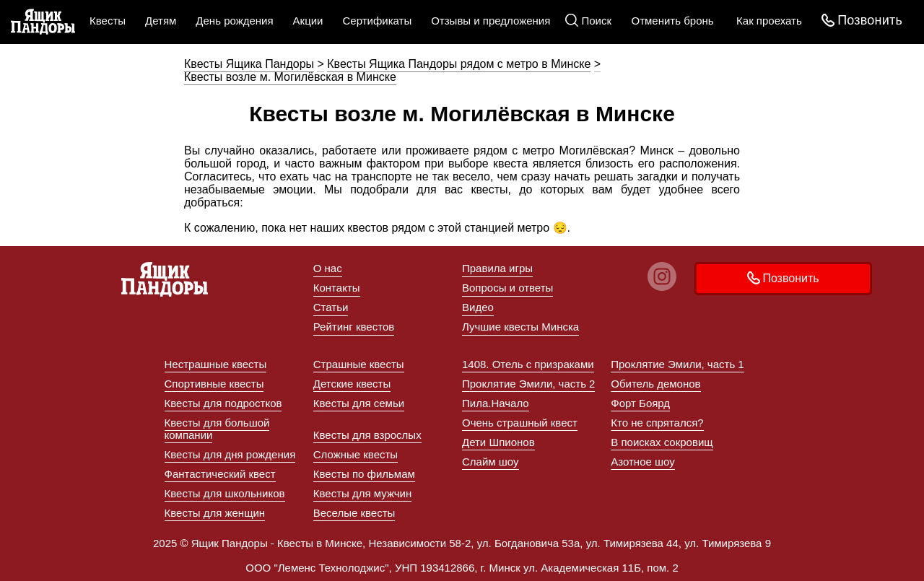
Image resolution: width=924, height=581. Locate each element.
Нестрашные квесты (216, 364)
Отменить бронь (673, 21)
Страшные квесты (359, 364)
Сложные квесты (356, 454)
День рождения (234, 21)
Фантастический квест (220, 474)
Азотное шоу (642, 462)
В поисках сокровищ (662, 442)
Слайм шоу (491, 462)
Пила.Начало (496, 403)
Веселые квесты (354, 513)
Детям (161, 21)
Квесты (108, 21)
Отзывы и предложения (491, 21)
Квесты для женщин (215, 513)
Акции (308, 21)
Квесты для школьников (225, 493)
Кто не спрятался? (657, 423)
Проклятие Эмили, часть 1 (677, 364)
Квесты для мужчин (363, 493)
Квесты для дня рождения (230, 454)
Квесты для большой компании (217, 429)
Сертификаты (377, 21)
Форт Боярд (640, 403)
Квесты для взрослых (367, 435)
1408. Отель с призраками (528, 364)
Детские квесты (352, 384)
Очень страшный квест (520, 423)
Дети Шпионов (498, 442)
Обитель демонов (655, 384)
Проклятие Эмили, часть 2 (528, 384)
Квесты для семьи (359, 403)
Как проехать (769, 21)
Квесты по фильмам (364, 474)
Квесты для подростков (223, 403)
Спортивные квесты (214, 384)
